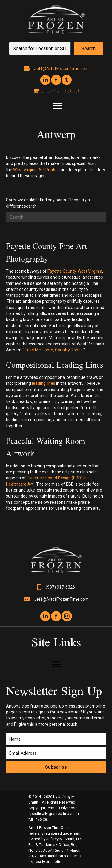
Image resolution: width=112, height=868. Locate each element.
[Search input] (40, 48)
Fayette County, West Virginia (75, 271)
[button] (88, 48)
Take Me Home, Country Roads (54, 350)
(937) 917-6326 (60, 587)
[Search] (56, 217)
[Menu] (58, 106)
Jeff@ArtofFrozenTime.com (61, 69)
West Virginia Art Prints (35, 170)
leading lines (44, 383)
